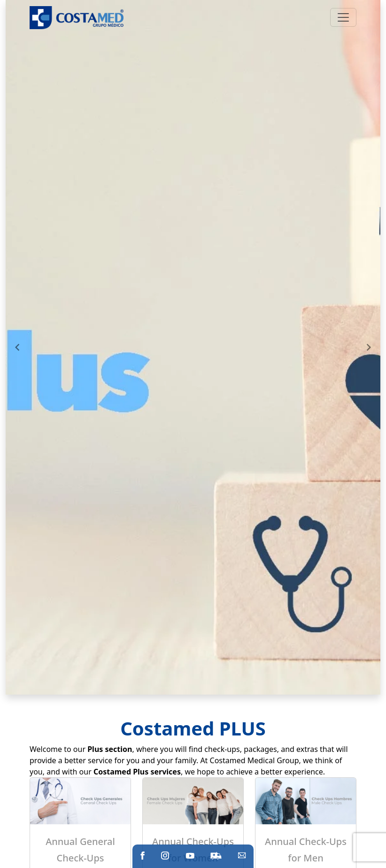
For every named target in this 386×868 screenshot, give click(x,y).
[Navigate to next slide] (369, 347)
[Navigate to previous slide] (17, 347)
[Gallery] (193, 347)
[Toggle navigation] (343, 17)
